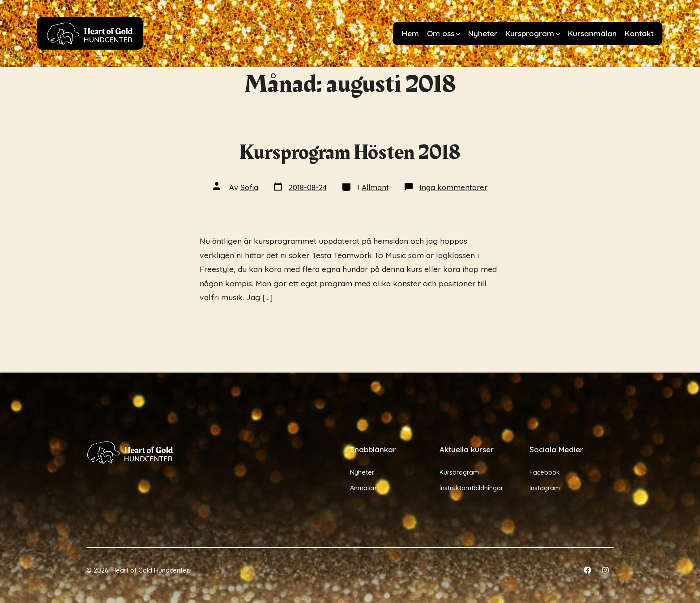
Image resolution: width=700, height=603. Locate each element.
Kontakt (639, 33)
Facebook (545, 472)
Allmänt (375, 187)
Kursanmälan (592, 33)
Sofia (249, 187)
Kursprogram (533, 33)
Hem (410, 33)
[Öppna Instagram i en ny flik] (605, 570)
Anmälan (363, 488)
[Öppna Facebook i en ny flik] (587, 570)
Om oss (444, 33)
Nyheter (483, 33)
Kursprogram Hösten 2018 (350, 153)
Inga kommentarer (453, 187)
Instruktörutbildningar (471, 488)
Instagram (545, 488)
